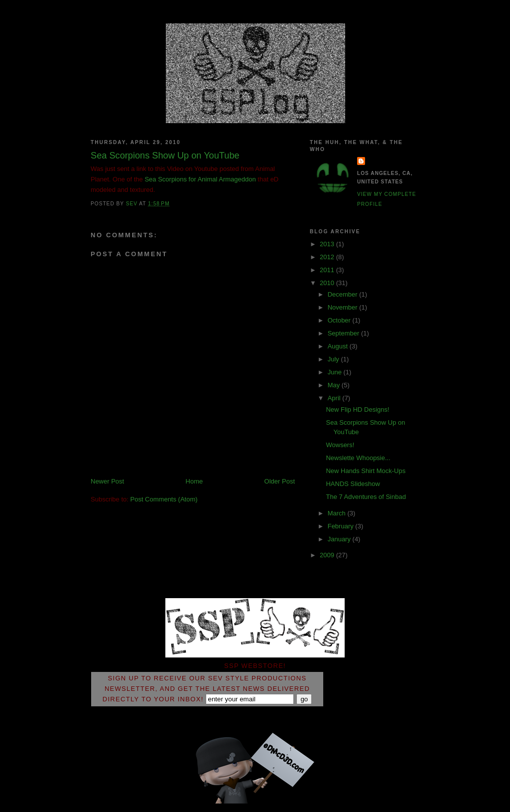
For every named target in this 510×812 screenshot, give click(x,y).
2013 (328, 244)
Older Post (280, 481)
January (340, 539)
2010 (328, 283)
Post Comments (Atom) (164, 499)
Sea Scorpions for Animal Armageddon (200, 179)
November (344, 307)
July (334, 359)
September (344, 333)
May (335, 385)
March (338, 513)
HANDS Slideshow (353, 484)
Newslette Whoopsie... (358, 458)
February (342, 526)
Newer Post (107, 481)
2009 (328, 555)
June (336, 372)
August (339, 346)
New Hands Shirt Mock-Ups (366, 471)
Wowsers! (340, 445)
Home (194, 481)
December (344, 294)
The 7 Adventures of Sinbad (366, 497)
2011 (328, 270)
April (335, 398)
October (340, 320)
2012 (328, 257)
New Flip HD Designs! (357, 409)
